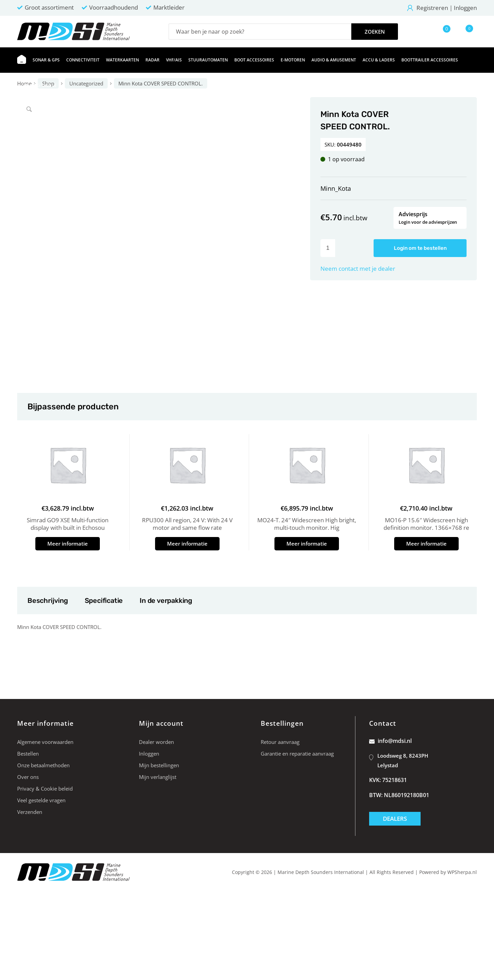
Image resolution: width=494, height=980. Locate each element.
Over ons (28, 777)
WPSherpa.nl (462, 872)
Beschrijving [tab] (48, 600)
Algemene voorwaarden (45, 742)
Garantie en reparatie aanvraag (297, 754)
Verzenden (30, 812)
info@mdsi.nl (390, 741)
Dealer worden (156, 742)
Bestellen (28, 754)
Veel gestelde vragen (41, 800)
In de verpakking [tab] (166, 600)
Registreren (432, 8)
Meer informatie (68, 544)
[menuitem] (22, 60)
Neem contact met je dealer (358, 269)
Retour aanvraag (280, 742)
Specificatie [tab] (104, 600)
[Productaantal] (328, 248)
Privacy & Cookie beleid (45, 789)
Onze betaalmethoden (43, 765)
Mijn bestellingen (159, 765)
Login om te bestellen (420, 248)
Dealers (395, 819)
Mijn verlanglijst (158, 777)
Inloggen (465, 8)
